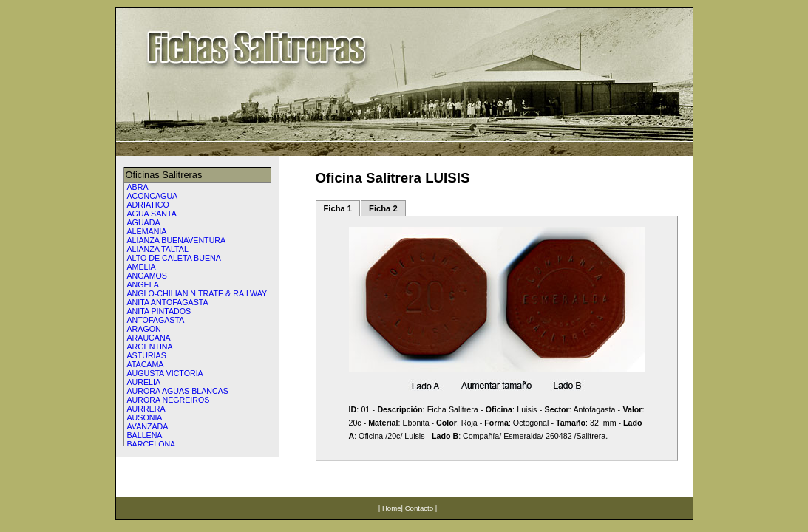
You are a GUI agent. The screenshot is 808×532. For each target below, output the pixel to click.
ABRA (138, 187)
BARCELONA (152, 444)
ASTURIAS (147, 355)
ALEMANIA (147, 231)
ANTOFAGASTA (156, 320)
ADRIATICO (148, 205)
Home (392, 508)
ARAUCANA (149, 338)
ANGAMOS (147, 276)
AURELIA (144, 382)
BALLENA (145, 435)
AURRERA (146, 409)
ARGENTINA (150, 347)
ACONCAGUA (153, 196)
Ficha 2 (383, 208)
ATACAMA (146, 364)
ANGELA (143, 284)
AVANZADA (148, 426)
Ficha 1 (338, 208)
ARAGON (144, 329)
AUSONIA (145, 417)
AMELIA (142, 267)
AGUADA (144, 222)
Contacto (419, 508)
